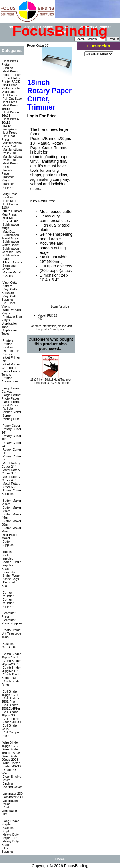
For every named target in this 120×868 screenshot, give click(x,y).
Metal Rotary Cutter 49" (11, 478)
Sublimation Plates (10, 257)
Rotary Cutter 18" (38, 46)
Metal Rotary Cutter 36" (11, 472)
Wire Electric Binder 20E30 (11, 765)
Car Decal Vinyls (9, 305)
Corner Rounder (7, 594)
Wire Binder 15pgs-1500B (11, 751)
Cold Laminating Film (9, 811)
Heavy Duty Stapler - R (10, 836)
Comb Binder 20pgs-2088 (11, 669)
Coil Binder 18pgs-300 (10, 714)
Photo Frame (11, 630)
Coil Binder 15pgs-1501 (10, 693)
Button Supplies (7, 543)
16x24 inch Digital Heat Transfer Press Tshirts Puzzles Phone (51, 381)
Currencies (99, 46)
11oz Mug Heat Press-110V (10, 204)
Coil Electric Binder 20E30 (11, 720)
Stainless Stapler (8, 829)
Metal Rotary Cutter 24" (11, 465)
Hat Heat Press (8, 138)
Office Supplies (7, 850)
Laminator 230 (12, 794)
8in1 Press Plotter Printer (11, 87)
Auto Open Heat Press (9, 93)
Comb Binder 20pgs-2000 (11, 662)
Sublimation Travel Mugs (10, 237)
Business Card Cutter (10, 645)
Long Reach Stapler (10, 823)
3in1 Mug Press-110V (10, 219)
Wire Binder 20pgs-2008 (10, 758)
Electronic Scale (9, 584)
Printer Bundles (7, 346)
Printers (7, 340)
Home (60, 859)
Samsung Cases (9, 267)
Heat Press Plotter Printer (11, 73)
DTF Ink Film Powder (11, 352)
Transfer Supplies (8, 185)
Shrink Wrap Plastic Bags (10, 577)
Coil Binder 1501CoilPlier (11, 707)
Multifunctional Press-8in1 (12, 158)
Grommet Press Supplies (12, 622)
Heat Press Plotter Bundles (10, 64)
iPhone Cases (12, 262)
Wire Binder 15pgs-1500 (10, 744)
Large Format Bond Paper (11, 403)
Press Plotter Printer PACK (11, 80)
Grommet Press (8, 615)
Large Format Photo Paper (11, 397)
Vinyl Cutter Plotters (10, 284)
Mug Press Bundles (9, 196)
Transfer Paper (8, 172)
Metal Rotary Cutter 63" (11, 485)
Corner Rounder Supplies (7, 603)
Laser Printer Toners (11, 373)
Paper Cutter (11, 426)
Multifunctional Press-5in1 (12, 151)
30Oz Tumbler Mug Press (12, 213)
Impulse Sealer (7, 553)
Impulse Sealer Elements (8, 569)
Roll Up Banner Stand (11, 410)
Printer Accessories (10, 380)
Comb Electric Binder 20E (12, 676)
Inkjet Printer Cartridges (11, 366)
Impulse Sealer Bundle (11, 560)
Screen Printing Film (10, 417)
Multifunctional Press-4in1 (12, 145)
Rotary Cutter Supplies (11, 492)
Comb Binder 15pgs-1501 (11, 656)
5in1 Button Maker (10, 536)
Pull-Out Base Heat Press (12, 100)
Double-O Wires (9, 771)
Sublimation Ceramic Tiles (11, 250)
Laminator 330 (12, 797)
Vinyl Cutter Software (10, 291)
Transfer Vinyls (8, 179)
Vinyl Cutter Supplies (10, 298)
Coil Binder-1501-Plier (10, 700)
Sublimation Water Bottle (10, 243)
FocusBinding (76, 866)
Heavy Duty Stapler (10, 843)
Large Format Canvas (11, 390)
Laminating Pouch (10, 802)
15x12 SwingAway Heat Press (10, 129)
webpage (59, 329)
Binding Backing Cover (12, 785)
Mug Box (8, 231)
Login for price (60, 307)
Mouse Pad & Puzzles (11, 274)
